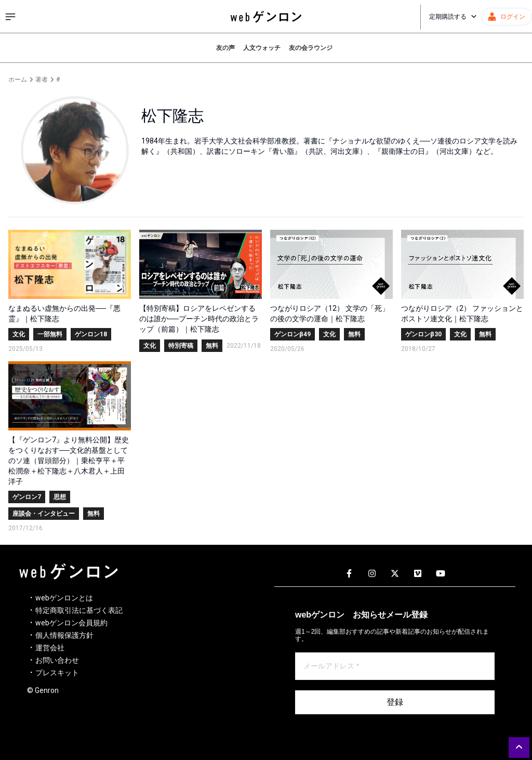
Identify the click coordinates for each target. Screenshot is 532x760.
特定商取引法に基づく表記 (79, 610)
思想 (60, 497)
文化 (19, 334)
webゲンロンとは (64, 598)
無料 (212, 346)
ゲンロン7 (27, 497)
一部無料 (50, 334)
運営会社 (50, 648)
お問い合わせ (57, 660)
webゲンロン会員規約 (71, 623)
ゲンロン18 (91, 334)
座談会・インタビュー (44, 514)
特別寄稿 (181, 346)
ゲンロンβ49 (292, 334)
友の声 (225, 48)
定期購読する (453, 17)
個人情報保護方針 (64, 635)
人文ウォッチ (262, 48)
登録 (395, 702)
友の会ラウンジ (311, 48)
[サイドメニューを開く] (10, 17)
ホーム (18, 80)
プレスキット (57, 673)
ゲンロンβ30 (423, 334)
